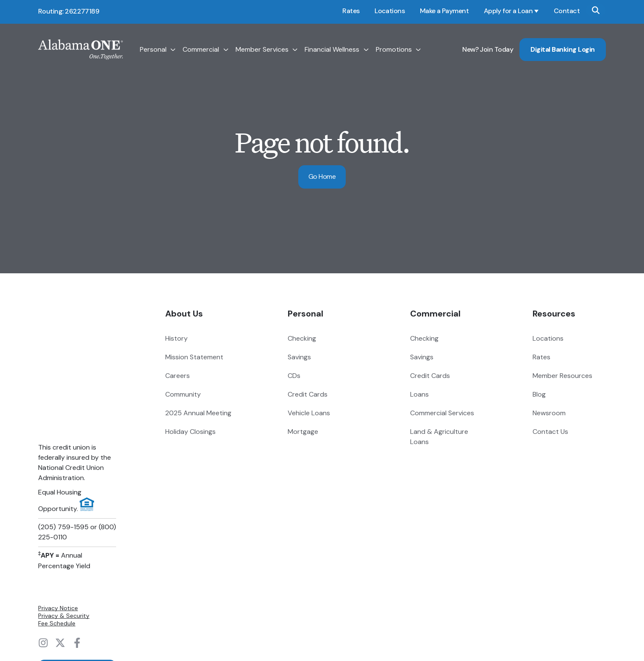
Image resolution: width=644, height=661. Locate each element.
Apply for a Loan (508, 11)
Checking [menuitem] (302, 338)
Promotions (394, 50)
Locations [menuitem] (548, 338)
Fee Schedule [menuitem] (57, 526)
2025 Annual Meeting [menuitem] (198, 413)
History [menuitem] (176, 338)
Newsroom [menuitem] (549, 413)
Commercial (201, 50)
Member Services (262, 50)
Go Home (322, 176)
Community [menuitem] (183, 394)
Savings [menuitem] (299, 357)
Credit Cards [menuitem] (308, 394)
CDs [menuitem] (294, 376)
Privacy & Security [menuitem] (64, 519)
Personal (153, 50)
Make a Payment (444, 11)
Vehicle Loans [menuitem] (309, 413)
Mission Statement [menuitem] (194, 357)
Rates (351, 11)
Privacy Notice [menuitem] (58, 511)
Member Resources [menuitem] (562, 376)
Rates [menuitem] (541, 357)
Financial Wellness (332, 50)
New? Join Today (488, 49)
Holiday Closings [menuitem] (190, 432)
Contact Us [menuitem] (550, 432)
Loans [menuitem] (419, 394)
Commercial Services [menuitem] (442, 413)
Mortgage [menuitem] (303, 432)
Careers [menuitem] (178, 376)
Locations (390, 11)
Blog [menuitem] (539, 394)
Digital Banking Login (563, 49)
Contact (567, 11)
